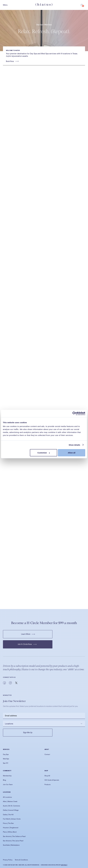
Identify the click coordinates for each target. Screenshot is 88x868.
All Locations (7, 797)
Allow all (72, 453)
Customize (44, 453)
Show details (74, 445)
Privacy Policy (8, 860)
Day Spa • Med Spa (44, 25)
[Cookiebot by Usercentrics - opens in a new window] (74, 413)
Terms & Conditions (21, 860)
